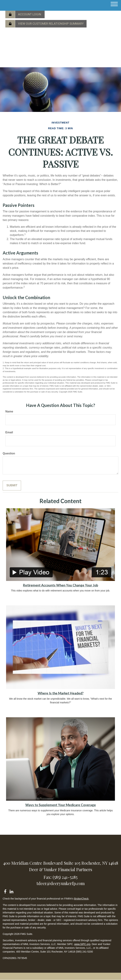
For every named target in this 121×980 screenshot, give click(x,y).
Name (9, 411)
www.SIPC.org (82, 944)
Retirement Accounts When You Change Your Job (61, 585)
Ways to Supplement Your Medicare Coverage (61, 805)
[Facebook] (5, 891)
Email (9, 432)
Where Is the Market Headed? (61, 693)
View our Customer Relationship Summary (51, 24)
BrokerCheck (81, 899)
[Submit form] (12, 486)
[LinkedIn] (11, 891)
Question (9, 453)
